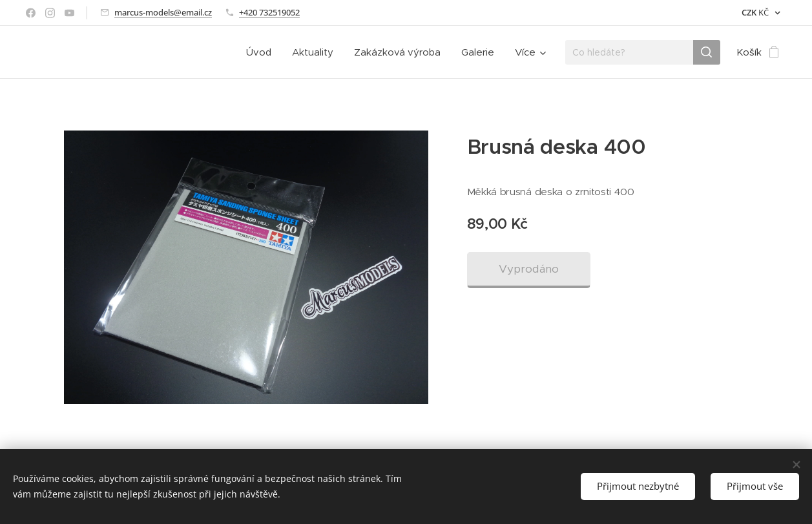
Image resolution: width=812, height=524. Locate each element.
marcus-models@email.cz (163, 12)
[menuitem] (262, 52)
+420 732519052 (269, 12)
